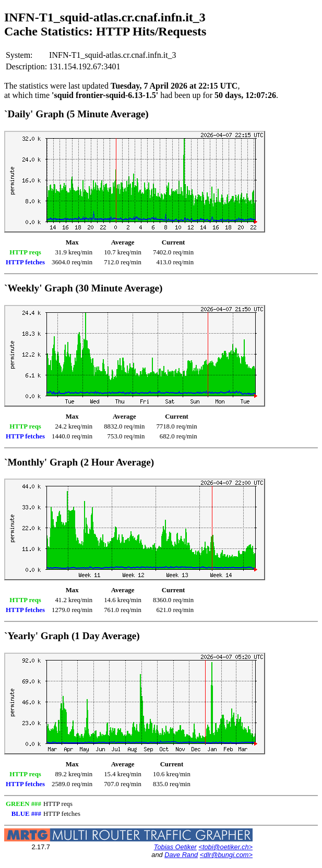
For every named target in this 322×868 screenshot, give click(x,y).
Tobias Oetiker (175, 847)
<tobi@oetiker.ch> (225, 847)
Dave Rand (181, 855)
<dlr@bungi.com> (226, 855)
